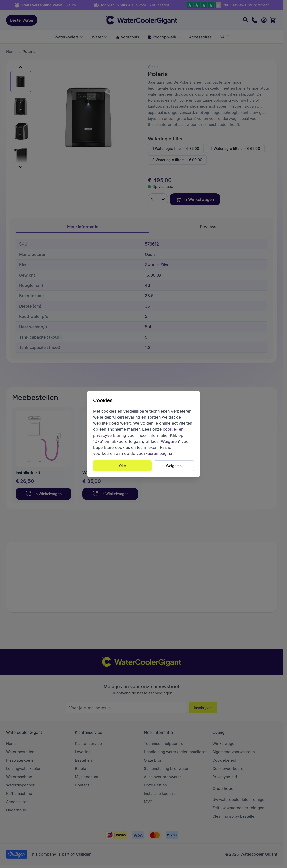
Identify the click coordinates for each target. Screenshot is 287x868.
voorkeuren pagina (154, 453)
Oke (122, 466)
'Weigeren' (170, 441)
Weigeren (174, 466)
